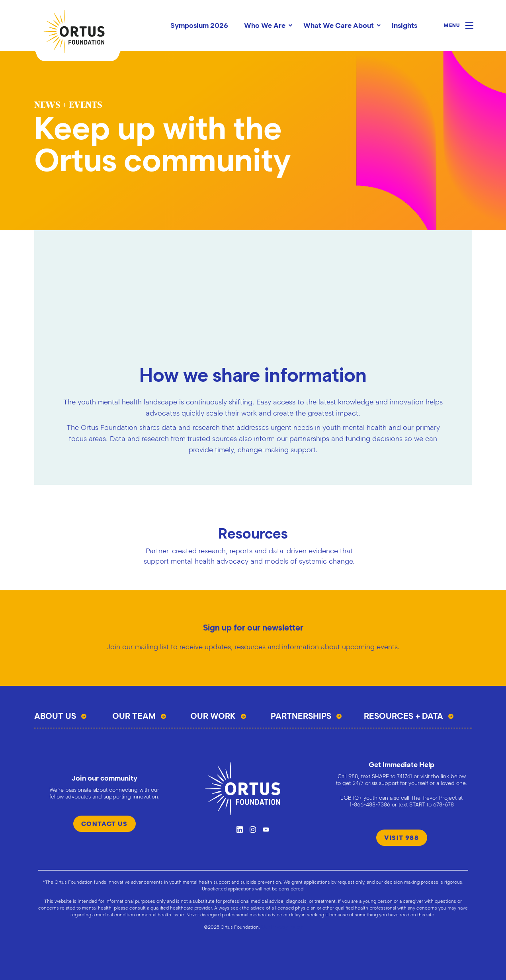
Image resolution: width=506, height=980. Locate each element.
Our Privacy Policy (282, 927)
